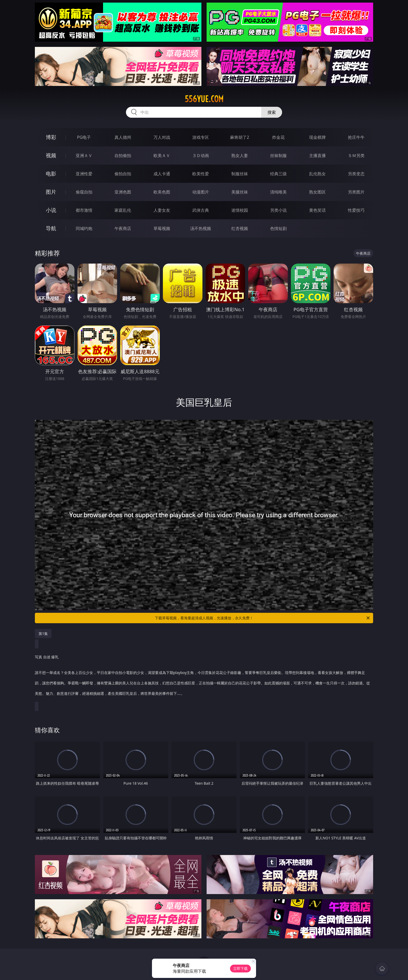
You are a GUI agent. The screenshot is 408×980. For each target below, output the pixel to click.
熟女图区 (317, 192)
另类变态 (356, 174)
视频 (51, 155)
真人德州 (123, 137)
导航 (51, 228)
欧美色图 (162, 192)
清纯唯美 (278, 192)
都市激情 (84, 210)
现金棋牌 (317, 137)
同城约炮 (84, 228)
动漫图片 (201, 192)
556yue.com (204, 99)
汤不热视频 (201, 228)
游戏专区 (201, 137)
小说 (51, 210)
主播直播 (317, 155)
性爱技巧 (356, 210)
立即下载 (240, 968)
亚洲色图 (123, 192)
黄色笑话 (317, 210)
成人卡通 (162, 174)
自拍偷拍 (123, 155)
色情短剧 (278, 228)
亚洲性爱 (84, 174)
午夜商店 (123, 228)
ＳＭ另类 (356, 155)
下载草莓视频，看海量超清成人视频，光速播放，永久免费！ (263, 618)
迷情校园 (240, 210)
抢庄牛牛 (356, 137)
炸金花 (278, 137)
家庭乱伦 (123, 210)
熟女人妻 (240, 155)
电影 (51, 174)
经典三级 (278, 174)
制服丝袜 (240, 174)
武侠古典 (201, 210)
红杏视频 (240, 228)
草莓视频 (162, 228)
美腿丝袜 (240, 192)
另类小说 (278, 210)
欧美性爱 (201, 174)
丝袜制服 (278, 155)
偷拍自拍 (123, 174)
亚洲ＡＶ (84, 155)
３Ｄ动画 (201, 155)
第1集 (43, 633)
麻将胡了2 (240, 137)
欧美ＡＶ (162, 155)
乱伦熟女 (317, 174)
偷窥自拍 (84, 192)
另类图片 (356, 192)
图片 (51, 192)
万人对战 (162, 137)
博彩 (51, 137)
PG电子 (84, 137)
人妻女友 (162, 210)
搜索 (272, 112)
